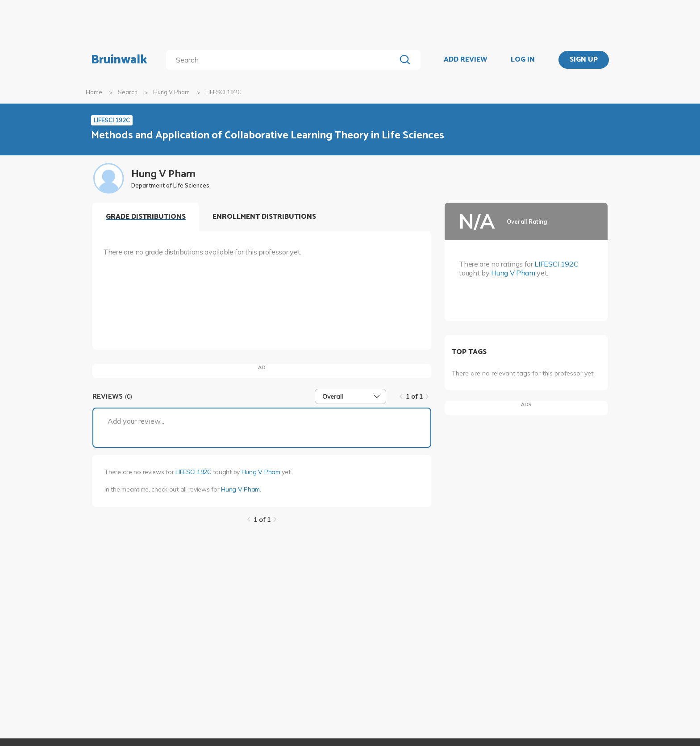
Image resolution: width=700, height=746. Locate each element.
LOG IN (523, 60)
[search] (283, 60)
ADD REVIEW (465, 60)
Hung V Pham (171, 92)
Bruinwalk (119, 60)
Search (128, 92)
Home (94, 92)
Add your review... (136, 421)
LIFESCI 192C (193, 472)
